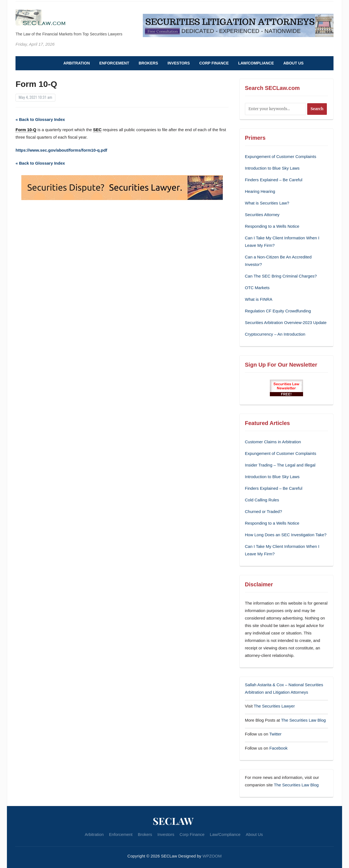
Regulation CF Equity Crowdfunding (278, 311)
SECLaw (173, 821)
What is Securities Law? (267, 203)
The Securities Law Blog (303, 720)
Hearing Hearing (261, 191)
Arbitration (77, 63)
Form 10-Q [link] (26, 130)
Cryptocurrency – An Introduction (275, 334)
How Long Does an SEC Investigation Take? (286, 535)
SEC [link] (97, 130)
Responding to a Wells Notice (272, 226)
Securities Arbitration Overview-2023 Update (286, 322)
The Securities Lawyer (274, 706)
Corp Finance (214, 63)
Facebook (278, 748)
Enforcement (114, 63)
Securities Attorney (262, 215)
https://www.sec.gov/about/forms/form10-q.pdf (61, 150)
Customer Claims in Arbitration (273, 442)
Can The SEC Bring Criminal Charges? (281, 276)
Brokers (148, 63)
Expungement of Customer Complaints (281, 156)
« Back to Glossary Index (40, 119)
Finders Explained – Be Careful (274, 180)
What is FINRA (259, 299)
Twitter (275, 734)
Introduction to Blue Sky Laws (272, 168)
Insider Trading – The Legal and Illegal (280, 465)
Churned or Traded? (263, 511)
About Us (294, 63)
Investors (179, 63)
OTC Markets (257, 288)
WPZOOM (212, 856)
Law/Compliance (256, 63)
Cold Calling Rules (262, 500)
